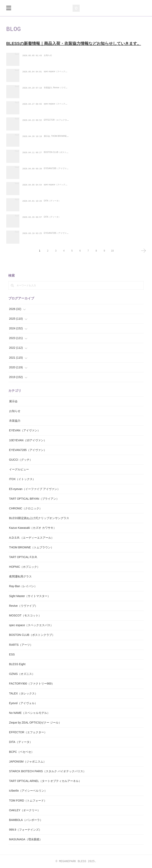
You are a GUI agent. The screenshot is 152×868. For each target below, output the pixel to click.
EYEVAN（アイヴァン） (25, 430)
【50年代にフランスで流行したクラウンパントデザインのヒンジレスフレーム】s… (83, 72)
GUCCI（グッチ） (21, 460)
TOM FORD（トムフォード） (28, 801)
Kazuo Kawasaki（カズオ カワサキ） (33, 528)
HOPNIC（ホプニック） (24, 567)
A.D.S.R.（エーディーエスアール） (32, 538)
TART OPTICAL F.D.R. (23, 557)
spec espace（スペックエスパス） (60, 77)
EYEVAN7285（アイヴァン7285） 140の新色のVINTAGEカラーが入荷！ (77, 233)
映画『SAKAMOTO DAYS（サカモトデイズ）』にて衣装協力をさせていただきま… (83, 88)
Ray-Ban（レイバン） (23, 586)
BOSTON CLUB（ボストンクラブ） (60, 158)
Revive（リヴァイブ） (63, 93)
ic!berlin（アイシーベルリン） (28, 791)
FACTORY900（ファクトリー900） (32, 684)
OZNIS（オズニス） (22, 674)
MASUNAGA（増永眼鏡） (26, 839)
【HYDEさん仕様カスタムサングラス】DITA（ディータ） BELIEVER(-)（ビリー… (84, 217)
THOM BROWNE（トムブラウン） (67, 142)
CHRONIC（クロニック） (26, 508)
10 (112, 251)
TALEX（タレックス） (23, 693)
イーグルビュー (19, 469)
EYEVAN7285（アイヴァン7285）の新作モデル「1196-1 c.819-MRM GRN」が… (83, 169)
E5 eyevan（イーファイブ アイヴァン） (35, 489)
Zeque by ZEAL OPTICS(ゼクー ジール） (35, 723)
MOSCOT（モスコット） (25, 615)
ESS (12, 654)
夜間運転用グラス (20, 576)
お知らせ (48, 61)
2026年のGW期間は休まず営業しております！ (56, 55)
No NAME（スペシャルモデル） (30, 713)
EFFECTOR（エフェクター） (57, 126)
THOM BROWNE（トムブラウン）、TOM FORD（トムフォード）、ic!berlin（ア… (83, 136)
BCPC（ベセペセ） (22, 752)
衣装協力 (48, 93)
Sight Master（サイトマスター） (30, 596)
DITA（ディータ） (52, 207)
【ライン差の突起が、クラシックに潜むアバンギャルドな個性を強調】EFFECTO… (83, 120)
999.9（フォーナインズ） (25, 830)
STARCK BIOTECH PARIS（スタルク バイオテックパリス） (48, 771)
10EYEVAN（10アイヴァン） (28, 440)
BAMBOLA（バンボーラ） (26, 820)
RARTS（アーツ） (21, 645)
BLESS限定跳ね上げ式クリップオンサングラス (39, 518)
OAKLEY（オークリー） (25, 810)
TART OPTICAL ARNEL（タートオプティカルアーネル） (45, 781)
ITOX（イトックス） (22, 479)
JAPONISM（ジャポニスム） (28, 762)
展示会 (47, 142)
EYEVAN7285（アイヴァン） (57, 174)
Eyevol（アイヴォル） (23, 703)
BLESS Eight (17, 664)
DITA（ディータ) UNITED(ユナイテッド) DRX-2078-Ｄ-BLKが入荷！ (75, 201)
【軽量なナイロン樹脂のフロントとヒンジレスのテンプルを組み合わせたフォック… (84, 185)
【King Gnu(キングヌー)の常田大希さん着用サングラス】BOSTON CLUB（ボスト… (84, 152)
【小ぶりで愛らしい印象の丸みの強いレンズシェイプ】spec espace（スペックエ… (83, 104)
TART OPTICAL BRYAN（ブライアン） (34, 499)
